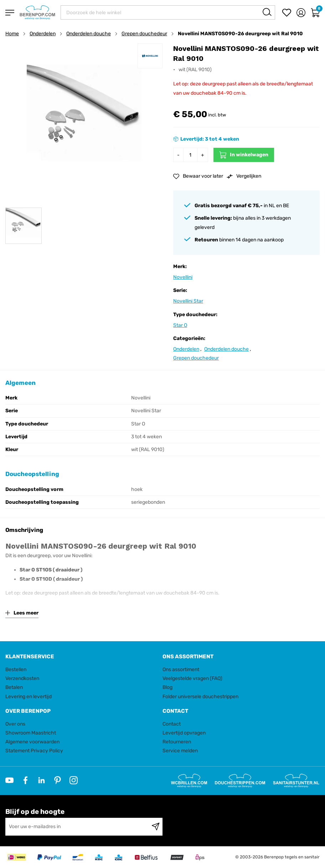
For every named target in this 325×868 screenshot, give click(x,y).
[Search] (267, 12)
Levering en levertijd (29, 697)
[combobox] (168, 12)
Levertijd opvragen (184, 733)
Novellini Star (188, 301)
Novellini (183, 277)
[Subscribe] (156, 827)
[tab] (81, 657)
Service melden (180, 751)
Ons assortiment (181, 670)
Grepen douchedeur (144, 34)
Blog (167, 687)
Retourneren (177, 742)
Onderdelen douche (89, 34)
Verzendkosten (22, 678)
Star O (180, 325)
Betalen (14, 687)
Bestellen (16, 670)
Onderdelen (43, 34)
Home (12, 34)
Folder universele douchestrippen (200, 697)
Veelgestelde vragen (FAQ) (192, 678)
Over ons (15, 724)
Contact (172, 724)
